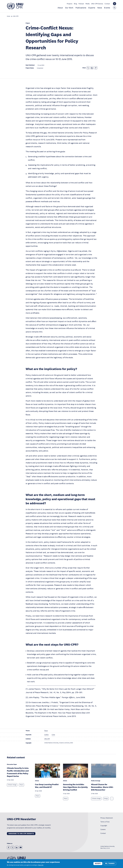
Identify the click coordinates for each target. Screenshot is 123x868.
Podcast (81, 4)
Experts (92, 8)
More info (41, 865)
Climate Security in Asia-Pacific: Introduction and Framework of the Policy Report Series (18, 772)
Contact (107, 4)
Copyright (104, 826)
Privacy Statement (107, 818)
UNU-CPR (16, 16)
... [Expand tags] (112, 799)
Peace (21, 785)
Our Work (69, 8)
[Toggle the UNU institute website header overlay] (115, 4)
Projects (70, 4)
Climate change (12, 785)
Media (88, 4)
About (60, 8)
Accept (98, 864)
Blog (75, 4)
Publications (81, 8)
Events (107, 8)
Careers (103, 829)
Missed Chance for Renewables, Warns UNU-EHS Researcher (102, 787)
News (100, 8)
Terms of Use (105, 822)
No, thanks (110, 864)
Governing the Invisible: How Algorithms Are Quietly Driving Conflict (75, 787)
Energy (106, 799)
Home (9, 16)
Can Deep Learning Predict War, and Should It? (47, 786)
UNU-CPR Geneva (97, 4)
